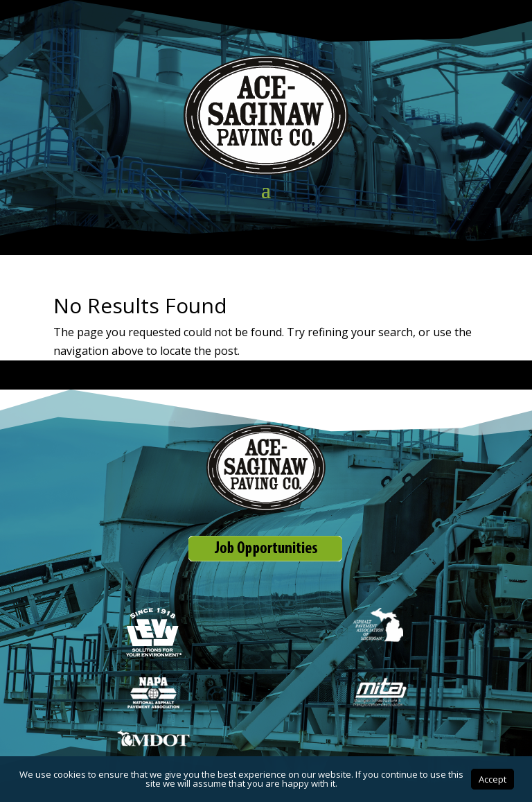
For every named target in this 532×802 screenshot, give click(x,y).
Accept (493, 779)
